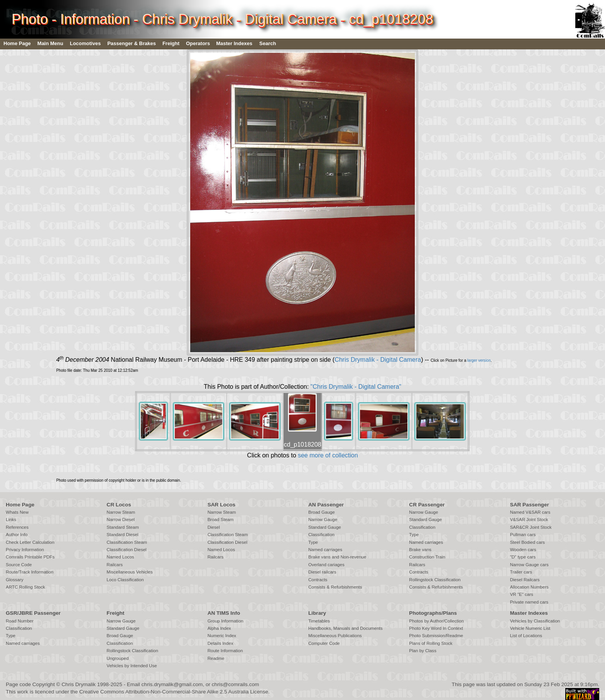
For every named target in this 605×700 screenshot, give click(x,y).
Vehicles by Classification (535, 621)
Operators (198, 43)
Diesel (214, 527)
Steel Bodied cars (528, 542)
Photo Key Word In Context (436, 628)
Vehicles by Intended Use (132, 666)
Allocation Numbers (529, 587)
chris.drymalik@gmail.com (172, 684)
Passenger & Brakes (132, 43)
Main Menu (50, 43)
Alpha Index (219, 628)
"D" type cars (523, 557)
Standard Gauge (325, 527)
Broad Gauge (322, 512)
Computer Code (324, 643)
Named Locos (120, 557)
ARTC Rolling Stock (25, 587)
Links (11, 520)
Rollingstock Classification (435, 580)
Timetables (319, 621)
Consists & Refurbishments (335, 587)
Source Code (19, 565)
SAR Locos (222, 505)
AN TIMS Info (224, 613)
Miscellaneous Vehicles (129, 572)
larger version (479, 360)
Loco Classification (125, 580)
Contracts (318, 580)
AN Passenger (326, 505)
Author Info (17, 535)
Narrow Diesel (121, 520)
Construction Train (427, 557)
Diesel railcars (322, 572)
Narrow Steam (121, 512)
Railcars (115, 565)
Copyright (44, 684)
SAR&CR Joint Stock (531, 527)
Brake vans (420, 550)
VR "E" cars (522, 594)
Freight (171, 43)
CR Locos (119, 505)
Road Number (20, 621)
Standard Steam (123, 527)
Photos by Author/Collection (436, 621)
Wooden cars (523, 550)
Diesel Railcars (525, 580)
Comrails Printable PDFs (30, 557)
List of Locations (526, 636)
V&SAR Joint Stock (529, 520)
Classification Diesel (126, 550)
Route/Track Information (30, 572)
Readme (216, 658)
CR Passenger (427, 505)
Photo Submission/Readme (436, 636)
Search (268, 43)
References (17, 527)
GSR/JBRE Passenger (33, 613)
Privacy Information (25, 550)
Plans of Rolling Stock (431, 643)
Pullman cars (523, 535)
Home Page (17, 43)
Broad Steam (221, 520)
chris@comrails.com (236, 684)
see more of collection (328, 455)
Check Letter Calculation (30, 542)
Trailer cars (521, 572)
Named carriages (325, 550)
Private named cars (529, 602)
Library (317, 613)
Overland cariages (326, 565)
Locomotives (85, 43)
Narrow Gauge (323, 520)
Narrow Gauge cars (529, 565)
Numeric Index (222, 636)
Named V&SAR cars (530, 512)
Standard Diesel (122, 535)
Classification (321, 535)
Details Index (221, 643)
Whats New (17, 512)
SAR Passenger (530, 505)
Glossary (15, 580)
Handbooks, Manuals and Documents (346, 628)
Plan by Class (423, 651)
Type (313, 542)
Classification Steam (127, 542)
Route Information (225, 651)
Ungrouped (117, 658)
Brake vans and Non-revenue (337, 557)
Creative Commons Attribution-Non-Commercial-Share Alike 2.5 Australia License (174, 692)
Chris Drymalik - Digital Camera (378, 360)
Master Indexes (234, 43)
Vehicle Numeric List (530, 628)
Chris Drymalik (79, 684)
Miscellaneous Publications (335, 636)
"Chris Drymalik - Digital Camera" (356, 387)
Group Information (226, 621)
